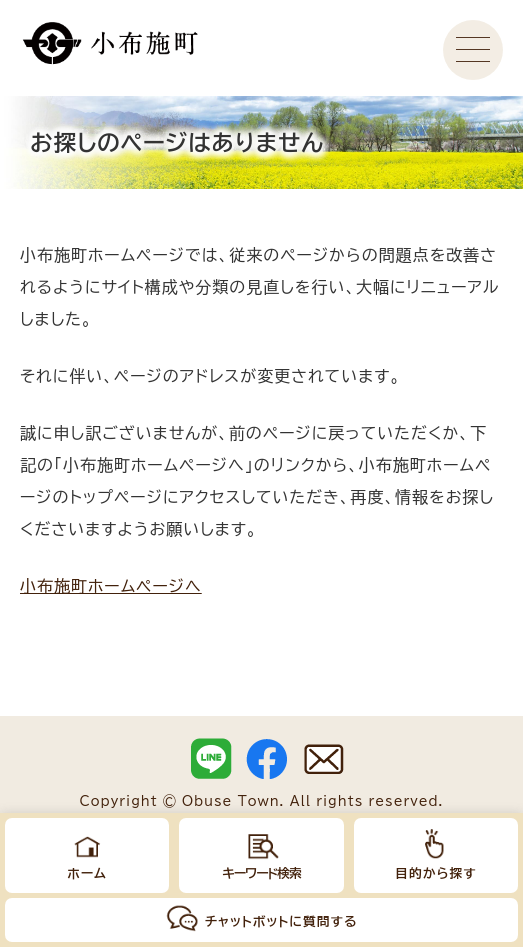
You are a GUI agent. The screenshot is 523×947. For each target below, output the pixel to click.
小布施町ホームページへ (111, 586)
